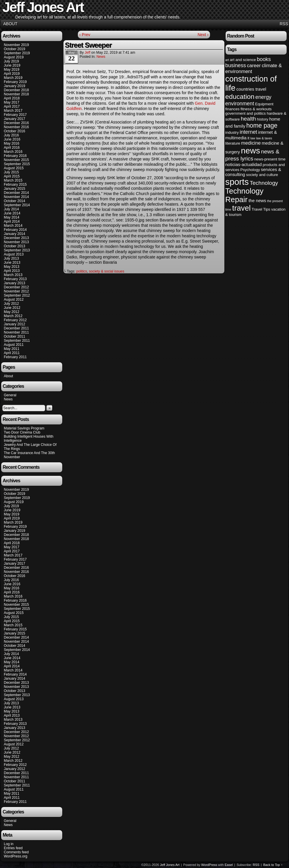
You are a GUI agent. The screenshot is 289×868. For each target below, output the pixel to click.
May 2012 (12, 312)
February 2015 (15, 185)
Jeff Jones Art (170, 865)
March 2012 (13, 316)
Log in (9, 844)
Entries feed (13, 848)
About (10, 24)
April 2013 (12, 271)
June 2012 (12, 308)
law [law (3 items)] (253, 138)
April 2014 (12, 221)
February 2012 (15, 320)
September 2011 (17, 341)
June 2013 (12, 263)
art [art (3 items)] (227, 60)
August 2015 (14, 168)
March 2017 (13, 111)
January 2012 (15, 324)
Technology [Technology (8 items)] (264, 183)
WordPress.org (16, 856)
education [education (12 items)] (240, 97)
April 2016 (12, 148)
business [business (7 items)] (236, 65)
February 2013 (15, 279)
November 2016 (16, 127)
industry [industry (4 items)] (232, 132)
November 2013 (16, 242)
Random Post (241, 36)
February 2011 (15, 357)
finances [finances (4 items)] (232, 109)
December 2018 (16, 90)
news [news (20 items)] (250, 151)
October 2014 (15, 201)
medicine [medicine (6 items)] (251, 143)
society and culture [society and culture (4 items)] (262, 175)
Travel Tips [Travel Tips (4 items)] (261, 209)
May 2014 (12, 217)
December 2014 (16, 193)
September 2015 (17, 164)
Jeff (87, 53)
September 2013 (17, 250)
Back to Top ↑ (273, 865)
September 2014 (17, 205)
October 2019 (15, 49)
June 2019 (12, 65)
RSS (284, 24)
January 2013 (15, 283)
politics (82, 271)
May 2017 (12, 102)
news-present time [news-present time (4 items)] (270, 159)
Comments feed (16, 852)
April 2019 (12, 74)
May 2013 (12, 267)
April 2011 (12, 353)
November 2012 (16, 291)
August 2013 (14, 254)
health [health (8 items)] (248, 119)
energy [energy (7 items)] (263, 97)
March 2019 (13, 78)
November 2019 (16, 45)
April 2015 (12, 176)
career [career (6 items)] (254, 66)
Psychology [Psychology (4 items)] (250, 170)
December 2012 (16, 287)
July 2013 (11, 258)
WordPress (209, 865)
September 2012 (17, 295)
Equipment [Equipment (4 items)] (264, 104)
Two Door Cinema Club (22, 432)
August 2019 (14, 57)
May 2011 (12, 349)
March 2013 (13, 275)
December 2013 (16, 238)
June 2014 (12, 213)
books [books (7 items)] (264, 59)
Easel (229, 865)
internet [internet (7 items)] (248, 132)
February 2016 (15, 156)
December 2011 (16, 328)
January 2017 (15, 119)
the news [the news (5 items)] (257, 200)
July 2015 (11, 172)
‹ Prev (85, 35)
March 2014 (13, 226)
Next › (203, 35)
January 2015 (15, 189)
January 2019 (15, 86)
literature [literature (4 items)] (233, 143)
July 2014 (11, 209)
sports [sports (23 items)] (237, 182)
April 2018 (12, 98)
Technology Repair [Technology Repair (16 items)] (244, 195)
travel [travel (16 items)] (241, 208)
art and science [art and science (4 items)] (243, 60)
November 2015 (16, 160)
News (8, 399)
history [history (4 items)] (263, 119)
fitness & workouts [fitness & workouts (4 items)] (256, 109)
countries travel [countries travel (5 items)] (251, 89)
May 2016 (12, 143)
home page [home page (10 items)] (262, 125)
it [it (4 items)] (249, 138)
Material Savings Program (24, 428)
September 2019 (17, 53)
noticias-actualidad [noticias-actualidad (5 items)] (243, 164)
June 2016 (12, 139)
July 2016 (11, 135)
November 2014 (16, 197)
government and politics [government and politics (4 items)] (246, 113)
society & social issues (107, 271)
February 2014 (15, 230)
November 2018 (16, 94)
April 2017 (12, 106)
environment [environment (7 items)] (240, 104)
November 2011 (16, 332)
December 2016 (16, 123)
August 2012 (14, 300)
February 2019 (15, 82)
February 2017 (15, 115)
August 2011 (14, 345)
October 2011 (15, 336)
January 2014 (15, 234)
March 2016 (13, 152)
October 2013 (15, 246)
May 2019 (12, 70)
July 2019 (11, 61)
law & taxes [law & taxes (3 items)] (264, 138)
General (10, 395)
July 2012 (11, 304)
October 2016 (15, 131)
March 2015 (13, 180)
